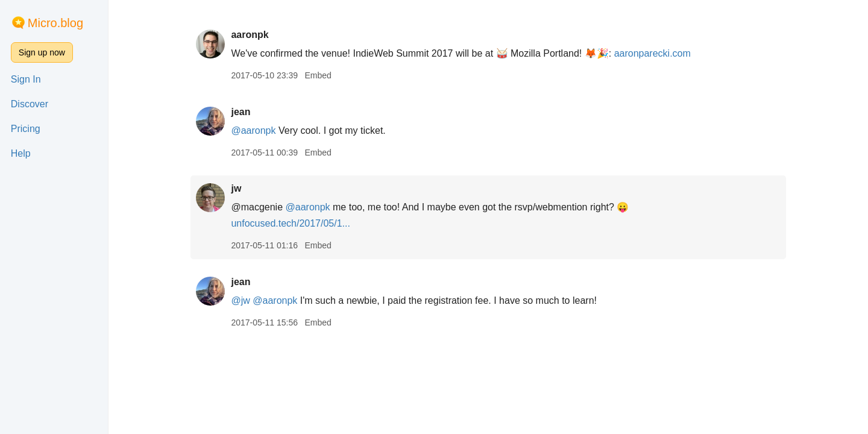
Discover (30, 104)
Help (21, 153)
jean (241, 112)
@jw (240, 300)
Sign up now (42, 52)
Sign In (26, 79)
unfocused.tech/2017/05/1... (290, 223)
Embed (318, 75)
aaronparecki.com (653, 53)
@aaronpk (253, 131)
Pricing (26, 129)
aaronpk (250, 35)
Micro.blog (55, 23)
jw (236, 188)
